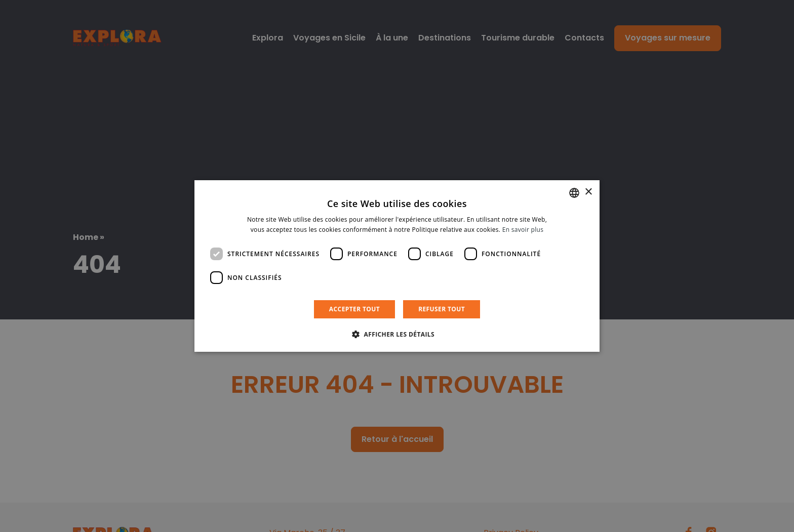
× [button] (588, 192)
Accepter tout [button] (354, 309)
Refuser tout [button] (442, 309)
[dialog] (397, 266)
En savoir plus (523, 230)
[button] (397, 334)
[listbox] (574, 193)
